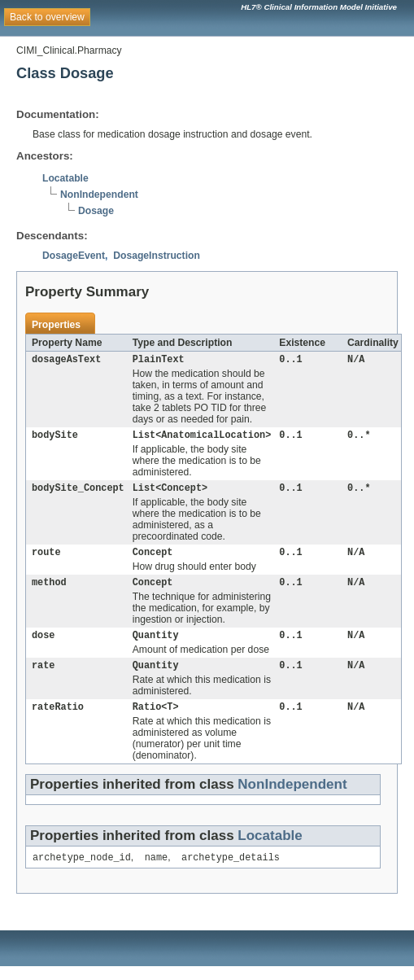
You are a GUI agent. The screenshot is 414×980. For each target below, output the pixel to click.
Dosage (96, 211)
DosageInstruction (157, 256)
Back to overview (47, 17)
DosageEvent (74, 256)
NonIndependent (99, 195)
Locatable (65, 178)
